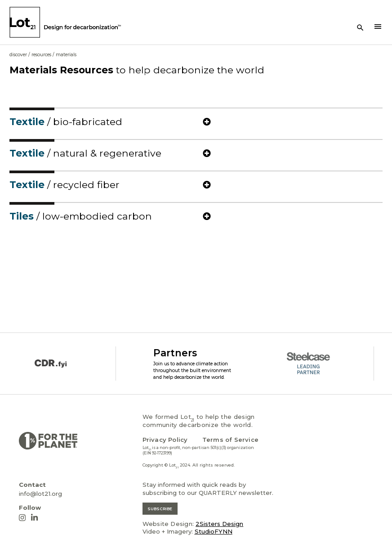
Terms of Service (230, 440)
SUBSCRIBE (160, 509)
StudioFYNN (214, 531)
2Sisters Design (219, 524)
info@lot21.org (40, 494)
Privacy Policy (165, 440)
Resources (41, 55)
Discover (18, 55)
